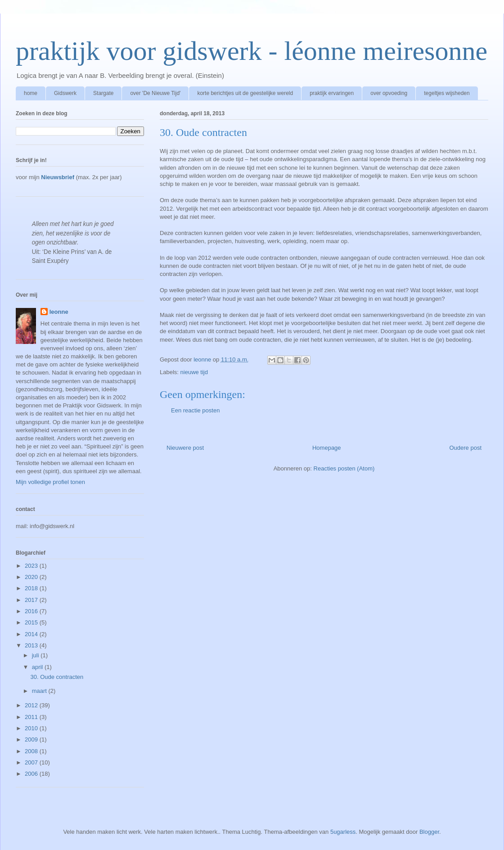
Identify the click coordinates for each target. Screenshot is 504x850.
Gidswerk (65, 93)
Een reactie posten (195, 410)
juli (36, 655)
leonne (59, 312)
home (31, 93)
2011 (32, 717)
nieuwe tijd (194, 372)
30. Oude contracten (57, 677)
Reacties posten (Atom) (344, 468)
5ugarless (343, 832)
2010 (32, 728)
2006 (32, 774)
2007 (32, 762)
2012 (32, 705)
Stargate (103, 93)
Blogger (429, 832)
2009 (32, 739)
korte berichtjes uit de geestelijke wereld (245, 93)
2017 (32, 600)
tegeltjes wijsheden (447, 93)
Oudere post (465, 448)
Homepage (327, 448)
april (38, 667)
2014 (32, 634)
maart (40, 691)
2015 (32, 622)
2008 (32, 751)
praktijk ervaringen (332, 93)
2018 (32, 588)
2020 (32, 577)
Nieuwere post (185, 448)
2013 (32, 645)
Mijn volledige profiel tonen (50, 482)
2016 (32, 611)
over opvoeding (389, 93)
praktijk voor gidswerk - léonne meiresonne (252, 51)
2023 (32, 566)
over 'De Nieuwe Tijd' (155, 93)
